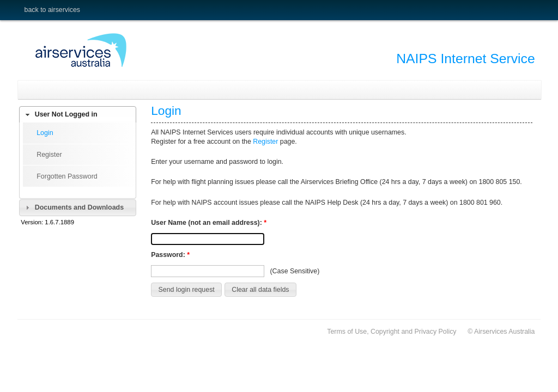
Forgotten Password (67, 176)
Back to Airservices (52, 10)
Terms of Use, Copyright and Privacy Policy (392, 332)
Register (49, 155)
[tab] (78, 115)
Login (45, 133)
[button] (186, 290)
